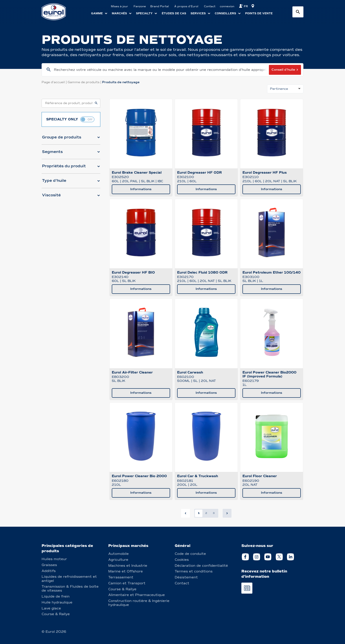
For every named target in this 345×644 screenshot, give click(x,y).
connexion (227, 6)
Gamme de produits (85, 82)
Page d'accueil (55, 82)
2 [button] (206, 513)
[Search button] (298, 12)
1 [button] (199, 513)
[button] (71, 139)
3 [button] (214, 513)
